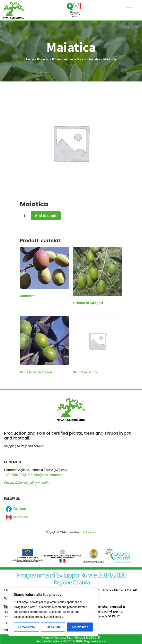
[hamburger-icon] (128, 10)
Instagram (17, 517)
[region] (53, 612)
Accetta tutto (80, 627)
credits (45, 483)
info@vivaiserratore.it (49, 475)
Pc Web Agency (88, 532)
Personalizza (26, 627)
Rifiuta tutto (53, 627)
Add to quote (46, 216)
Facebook (16, 509)
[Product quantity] (25, 216)
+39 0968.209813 (17, 475)
